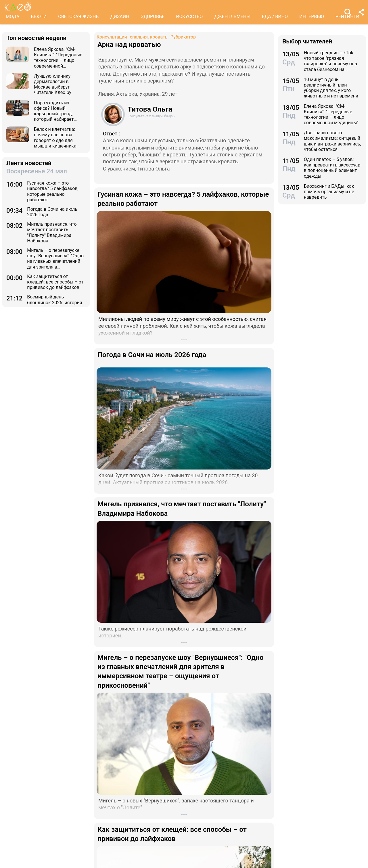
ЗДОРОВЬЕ (153, 17)
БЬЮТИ (39, 17)
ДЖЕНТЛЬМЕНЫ (232, 17)
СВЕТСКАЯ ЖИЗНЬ (78, 17)
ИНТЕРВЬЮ (312, 17)
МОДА (13, 17)
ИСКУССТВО (189, 17)
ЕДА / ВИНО (275, 17)
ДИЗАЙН (120, 17)
